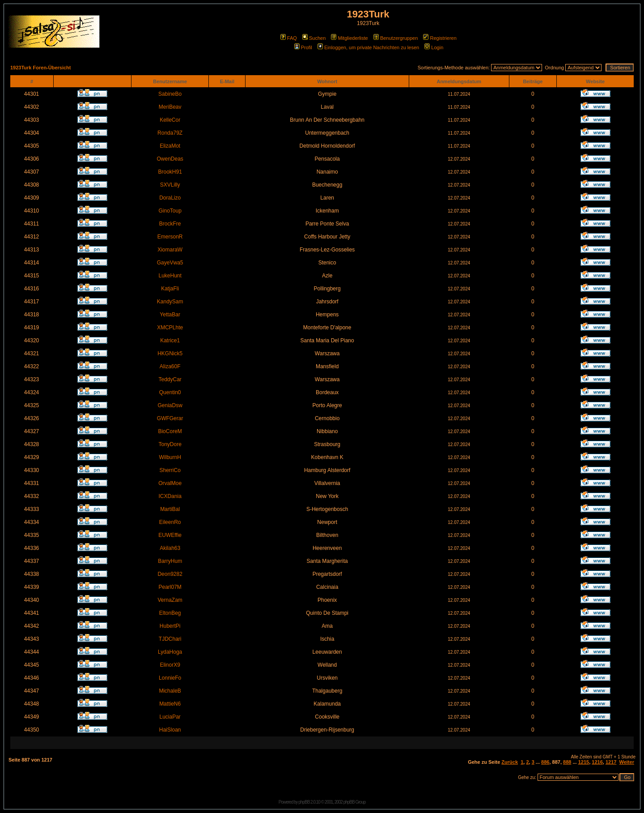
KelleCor (170, 120)
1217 (611, 762)
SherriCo (170, 470)
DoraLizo (170, 198)
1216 (597, 762)
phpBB (304, 802)
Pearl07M (170, 587)
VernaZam (170, 600)
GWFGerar (170, 418)
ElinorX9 (170, 665)
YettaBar (170, 315)
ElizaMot (170, 146)
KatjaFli (170, 289)
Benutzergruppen (396, 38)
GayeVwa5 (170, 263)
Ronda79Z (170, 133)
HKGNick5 (170, 353)
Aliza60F (170, 366)
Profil (303, 47)
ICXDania (170, 496)
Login (434, 47)
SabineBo (170, 94)
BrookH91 (170, 172)
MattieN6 (170, 704)
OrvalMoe (170, 483)
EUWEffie (170, 535)
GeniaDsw (170, 405)
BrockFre (170, 224)
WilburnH (170, 457)
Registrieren (440, 38)
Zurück (510, 762)
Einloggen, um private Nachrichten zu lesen (368, 47)
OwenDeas (170, 159)
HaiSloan (170, 730)
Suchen (314, 38)
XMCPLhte (170, 328)
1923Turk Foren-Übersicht (41, 68)
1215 (584, 762)
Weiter (627, 762)
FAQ (289, 38)
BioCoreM (170, 431)
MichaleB (170, 691)
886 (545, 762)
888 (567, 762)
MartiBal (170, 509)
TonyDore (170, 444)
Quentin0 (170, 392)
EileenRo (170, 522)
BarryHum (170, 561)
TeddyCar (170, 379)
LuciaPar (170, 717)
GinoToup (170, 211)
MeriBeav (170, 107)
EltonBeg (170, 613)
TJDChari (170, 639)
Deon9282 (170, 574)
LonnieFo (170, 678)
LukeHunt (170, 276)
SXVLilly (170, 185)
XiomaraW (170, 250)
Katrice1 (170, 341)
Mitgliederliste (349, 38)
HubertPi (170, 626)
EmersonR (170, 237)
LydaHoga (170, 652)
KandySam (170, 302)
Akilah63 (170, 548)
